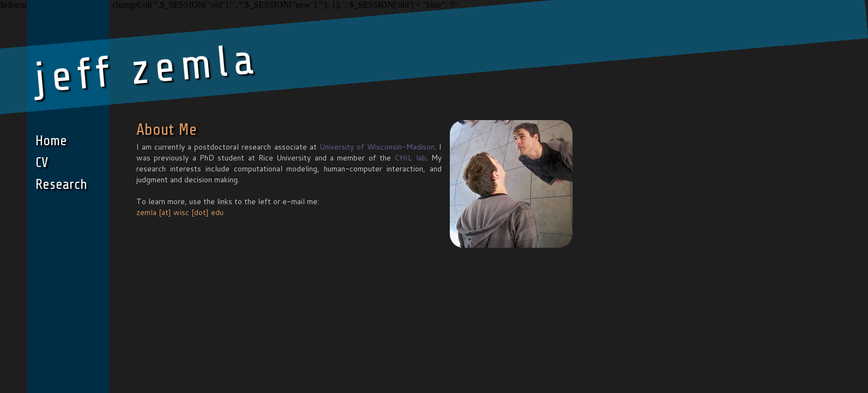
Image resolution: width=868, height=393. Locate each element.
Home (51, 141)
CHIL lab (410, 158)
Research (61, 184)
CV (42, 162)
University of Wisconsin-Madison (377, 147)
